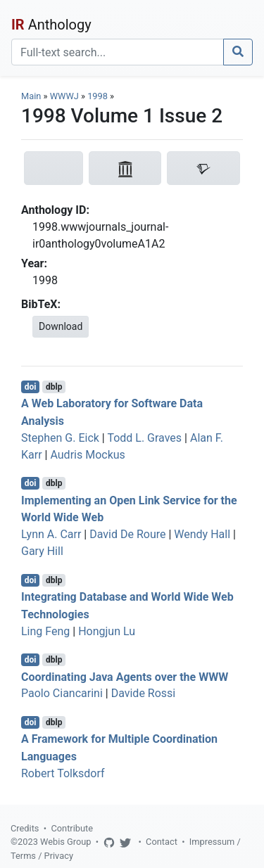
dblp (54, 387)
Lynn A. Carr (51, 534)
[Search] (118, 52)
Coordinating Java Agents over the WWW (125, 676)
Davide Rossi (144, 693)
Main (31, 96)
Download (61, 326)
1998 (98, 96)
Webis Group (66, 842)
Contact (162, 842)
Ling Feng (45, 631)
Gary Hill (42, 551)
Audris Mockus (87, 455)
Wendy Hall (202, 534)
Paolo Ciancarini (62, 693)
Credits (25, 828)
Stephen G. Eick (60, 438)
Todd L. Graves (144, 438)
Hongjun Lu (107, 631)
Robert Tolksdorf (63, 773)
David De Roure (127, 534)
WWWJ (64, 96)
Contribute (72, 828)
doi (31, 387)
